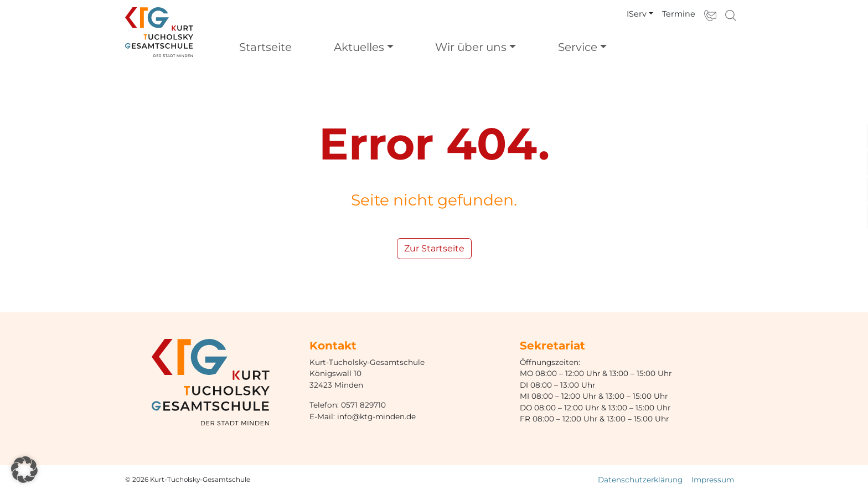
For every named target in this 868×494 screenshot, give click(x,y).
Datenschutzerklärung (640, 480)
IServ (637, 14)
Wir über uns (471, 47)
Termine (679, 14)
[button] (24, 470)
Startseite (265, 47)
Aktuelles (359, 47)
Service (578, 47)
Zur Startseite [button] (434, 248)
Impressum (713, 480)
